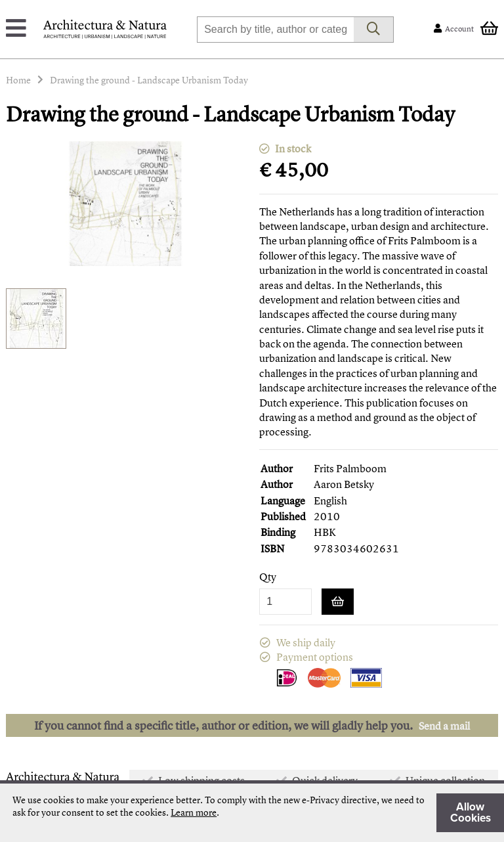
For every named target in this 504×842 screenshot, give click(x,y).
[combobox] (275, 30)
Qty (268, 577)
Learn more (194, 812)
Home (18, 80)
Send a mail (444, 726)
